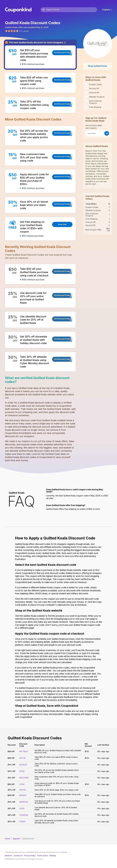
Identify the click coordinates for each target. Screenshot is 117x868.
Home (8, 839)
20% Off (11, 771)
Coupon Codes (95, 84)
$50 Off (11, 751)
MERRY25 (24, 802)
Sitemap (53, 856)
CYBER (22, 822)
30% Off (11, 790)
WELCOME (24, 778)
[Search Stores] (72, 10)
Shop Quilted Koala (98, 66)
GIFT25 (22, 758)
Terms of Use (42, 856)
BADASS (23, 765)
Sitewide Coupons (97, 97)
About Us (9, 856)
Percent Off (94, 88)
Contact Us (18, 856)
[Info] (65, 43)
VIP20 (22, 771)
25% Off (11, 765)
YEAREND (24, 815)
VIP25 (22, 808)
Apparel (16, 839)
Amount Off (94, 93)
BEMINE (23, 795)
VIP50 (22, 784)
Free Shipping (95, 107)
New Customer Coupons (95, 102)
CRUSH (23, 790)
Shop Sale (62, 224)
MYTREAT (24, 751)
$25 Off (11, 758)
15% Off (11, 778)
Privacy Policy (30, 856)
